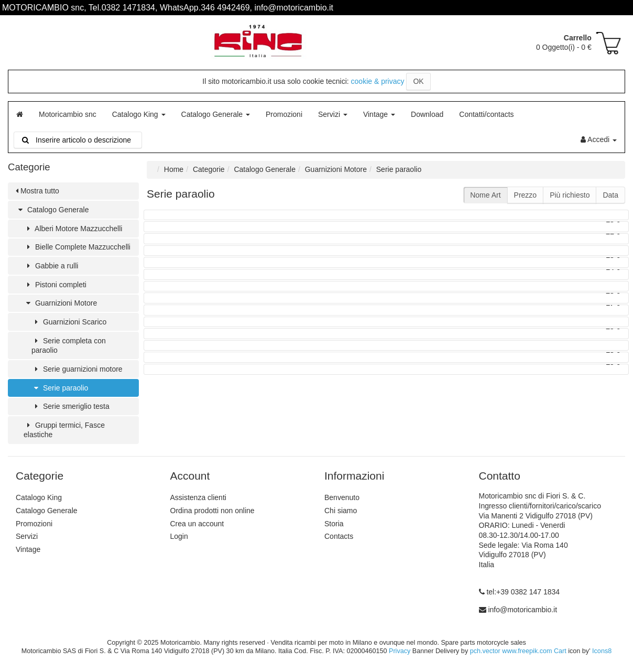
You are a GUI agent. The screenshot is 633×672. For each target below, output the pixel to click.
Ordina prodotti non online (212, 511)
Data (610, 195)
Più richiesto (570, 195)
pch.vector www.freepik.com (511, 651)
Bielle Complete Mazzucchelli (77, 247)
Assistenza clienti (198, 497)
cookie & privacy (378, 81)
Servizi (333, 114)
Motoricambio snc (68, 114)
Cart (560, 651)
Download (427, 114)
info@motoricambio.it (522, 610)
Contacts (339, 536)
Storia (334, 524)
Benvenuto (342, 497)
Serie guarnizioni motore (77, 369)
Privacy (400, 651)
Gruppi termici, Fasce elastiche (64, 430)
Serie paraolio (60, 388)
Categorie (209, 169)
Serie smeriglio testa (70, 406)
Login (179, 536)
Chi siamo (341, 511)
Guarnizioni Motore (60, 303)
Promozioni (284, 114)
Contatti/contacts (486, 114)
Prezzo (526, 195)
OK (418, 81)
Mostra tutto (37, 191)
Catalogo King (139, 114)
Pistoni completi (55, 285)
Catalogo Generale (216, 114)
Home (174, 169)
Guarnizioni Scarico (69, 322)
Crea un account (197, 524)
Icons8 (602, 651)
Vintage (379, 114)
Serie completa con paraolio (69, 346)
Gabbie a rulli (51, 266)
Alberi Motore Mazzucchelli (73, 229)
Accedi (599, 139)
